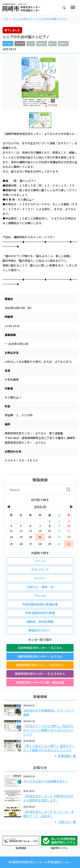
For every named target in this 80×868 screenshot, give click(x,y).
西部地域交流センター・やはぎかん (40, 665)
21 (40, 537)
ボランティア (40, 569)
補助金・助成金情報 (40, 622)
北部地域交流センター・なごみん (40, 648)
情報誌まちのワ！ (40, 630)
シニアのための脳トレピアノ (53, 18)
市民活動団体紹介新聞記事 (40, 604)
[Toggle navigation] (73, 7)
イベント (40, 561)
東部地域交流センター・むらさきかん (40, 674)
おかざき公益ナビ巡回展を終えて (46, 781)
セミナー (40, 578)
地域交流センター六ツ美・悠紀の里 (40, 682)
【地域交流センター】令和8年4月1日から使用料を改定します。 (48, 798)
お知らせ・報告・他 (40, 587)
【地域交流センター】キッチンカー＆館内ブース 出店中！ (49, 814)
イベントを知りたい (23, 18)
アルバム (40, 596)
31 (69, 544)
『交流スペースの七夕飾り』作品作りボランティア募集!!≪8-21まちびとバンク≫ (48, 730)
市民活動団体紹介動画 (40, 613)
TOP (6, 18)
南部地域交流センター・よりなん (40, 656)
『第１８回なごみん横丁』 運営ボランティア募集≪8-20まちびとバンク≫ (49, 748)
